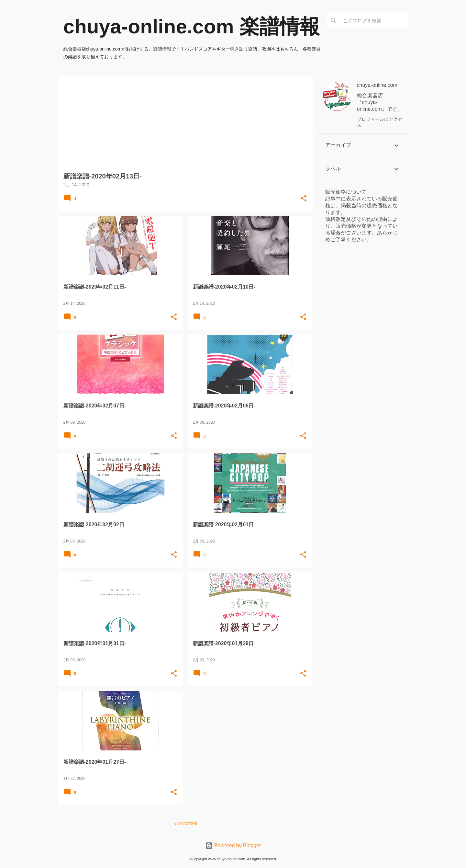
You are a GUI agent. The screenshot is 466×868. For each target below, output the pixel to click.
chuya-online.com (377, 85)
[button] (304, 199)
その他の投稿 (185, 823)
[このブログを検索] (374, 21)
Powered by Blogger (233, 845)
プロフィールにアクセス (380, 122)
